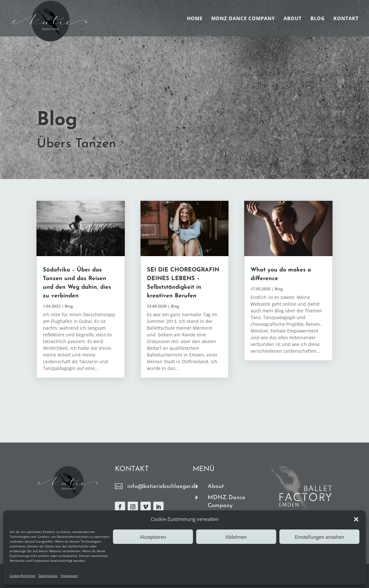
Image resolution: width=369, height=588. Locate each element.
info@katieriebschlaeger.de (163, 486)
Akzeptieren (153, 537)
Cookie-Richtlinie (22, 576)
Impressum (69, 576)
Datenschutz (48, 576)
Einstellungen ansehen (319, 537)
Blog (318, 19)
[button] (356, 519)
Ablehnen (236, 537)
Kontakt (346, 19)
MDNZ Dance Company (243, 19)
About (293, 19)
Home (195, 19)
